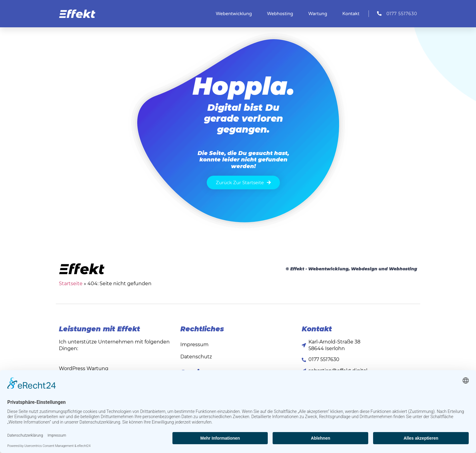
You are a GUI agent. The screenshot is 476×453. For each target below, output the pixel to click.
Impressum (194, 345)
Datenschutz (196, 357)
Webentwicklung (234, 14)
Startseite (71, 284)
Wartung (318, 14)
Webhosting (280, 14)
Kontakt (351, 14)
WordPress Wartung (84, 368)
